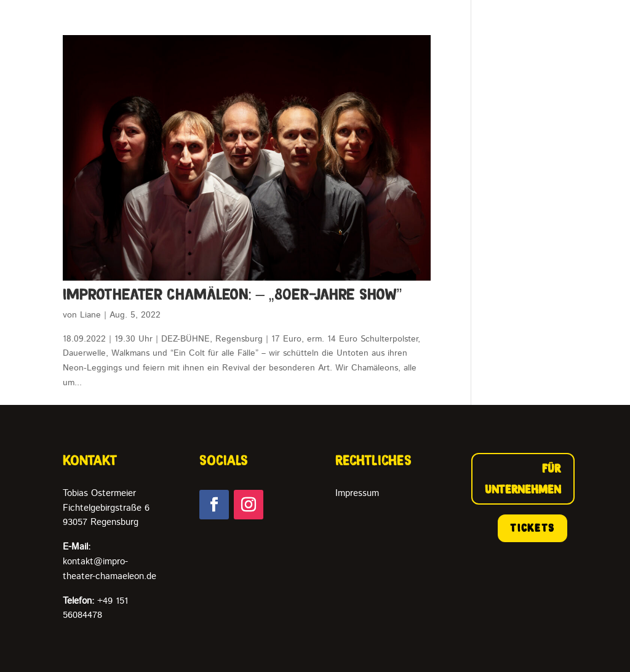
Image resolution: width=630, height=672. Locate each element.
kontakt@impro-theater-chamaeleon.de (110, 562)
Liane (90, 315)
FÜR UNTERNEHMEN (523, 479)
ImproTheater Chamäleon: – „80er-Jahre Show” (232, 294)
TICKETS (532, 528)
